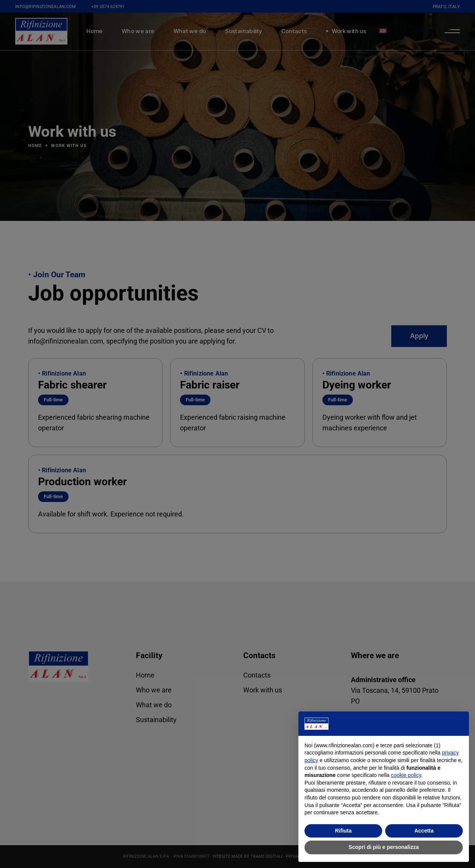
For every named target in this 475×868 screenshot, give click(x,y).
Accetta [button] (424, 831)
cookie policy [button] (406, 775)
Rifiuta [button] (343, 831)
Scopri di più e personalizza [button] (384, 847)
